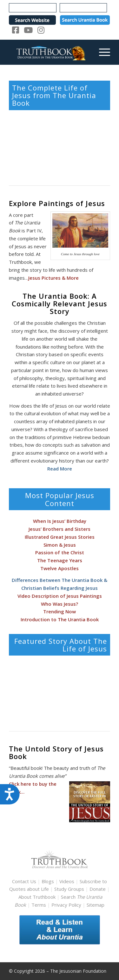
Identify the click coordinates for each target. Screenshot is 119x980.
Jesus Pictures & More (53, 278)
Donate (98, 889)
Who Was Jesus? (60, 604)
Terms (39, 905)
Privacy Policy (66, 905)
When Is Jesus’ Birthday (60, 521)
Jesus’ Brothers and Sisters (60, 529)
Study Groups (70, 889)
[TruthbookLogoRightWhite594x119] (49, 52)
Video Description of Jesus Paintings (60, 596)
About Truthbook (37, 897)
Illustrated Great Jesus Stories (60, 537)
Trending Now (60, 611)
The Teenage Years (60, 560)
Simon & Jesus (60, 545)
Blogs (48, 881)
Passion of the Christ (60, 552)
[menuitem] (101, 52)
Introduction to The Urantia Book (60, 619)
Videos (67, 881)
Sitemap (96, 905)
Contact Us (24, 881)
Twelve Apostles (60, 568)
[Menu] (101, 52)
